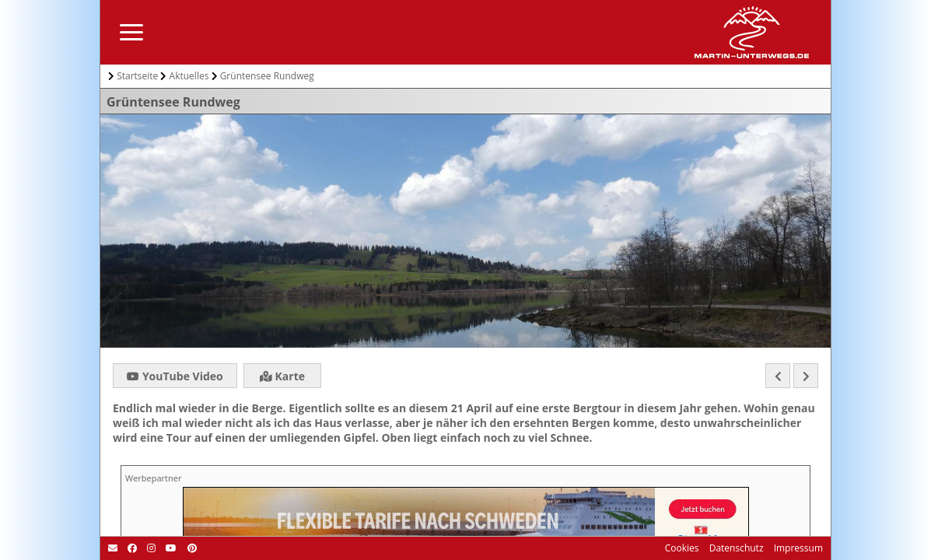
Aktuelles (189, 76)
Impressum (797, 548)
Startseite (137, 76)
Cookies (682, 548)
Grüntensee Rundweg (267, 76)
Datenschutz (735, 548)
